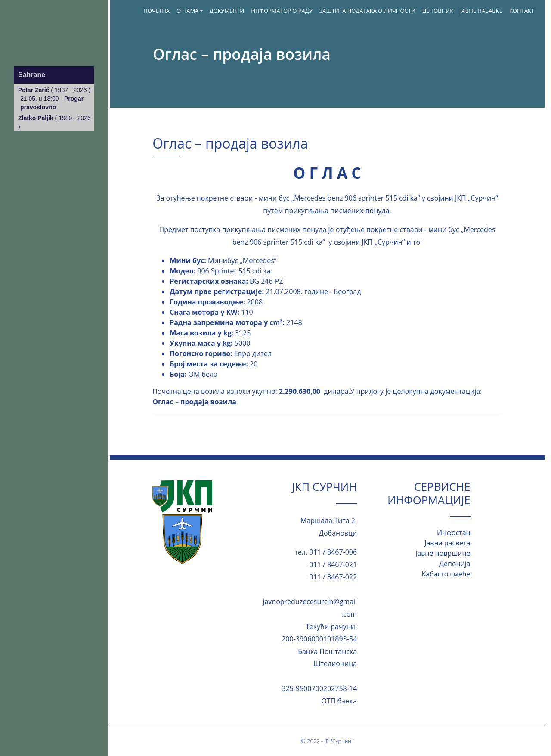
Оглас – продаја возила (194, 402)
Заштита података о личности (367, 11)
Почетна (156, 11)
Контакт (522, 11)
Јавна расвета (447, 543)
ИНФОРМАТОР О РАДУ (282, 11)
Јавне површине (443, 553)
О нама (187, 11)
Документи (227, 11)
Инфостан (454, 533)
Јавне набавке (481, 11)
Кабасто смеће (446, 574)
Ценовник (438, 11)
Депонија (455, 564)
